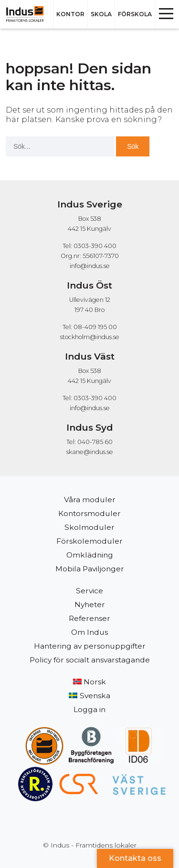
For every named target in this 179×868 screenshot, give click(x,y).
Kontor (70, 14)
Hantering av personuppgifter (90, 646)
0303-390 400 (95, 398)
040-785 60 (95, 442)
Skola (101, 14)
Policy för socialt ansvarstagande (90, 660)
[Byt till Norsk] (89, 682)
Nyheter (90, 604)
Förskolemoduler (89, 541)
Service (89, 591)
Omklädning (90, 555)
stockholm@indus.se (90, 337)
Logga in (89, 709)
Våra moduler (90, 500)
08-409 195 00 (95, 327)
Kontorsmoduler (89, 513)
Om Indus (89, 632)
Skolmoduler (89, 527)
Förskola (135, 14)
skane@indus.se (90, 452)
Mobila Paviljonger (90, 569)
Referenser (89, 618)
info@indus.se (90, 266)
